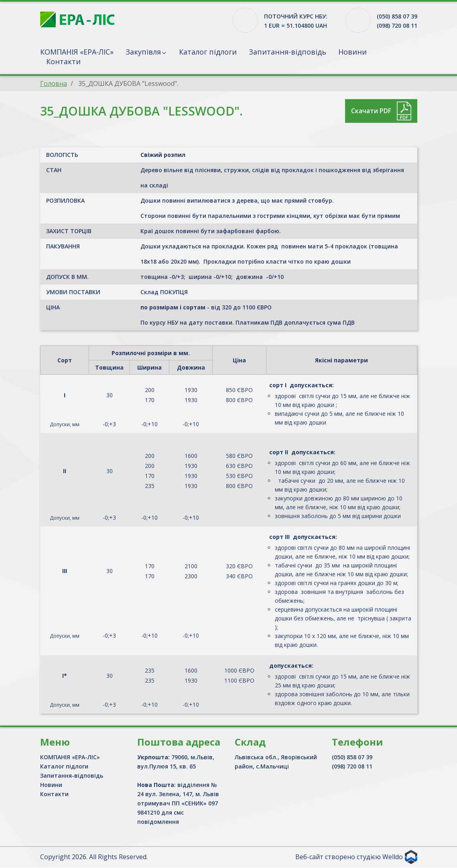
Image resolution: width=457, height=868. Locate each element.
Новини (352, 52)
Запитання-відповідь (287, 52)
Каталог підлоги (208, 52)
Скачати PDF (371, 111)
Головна (54, 83)
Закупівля (143, 52)
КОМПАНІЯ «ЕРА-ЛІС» (77, 52)
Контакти (63, 61)
